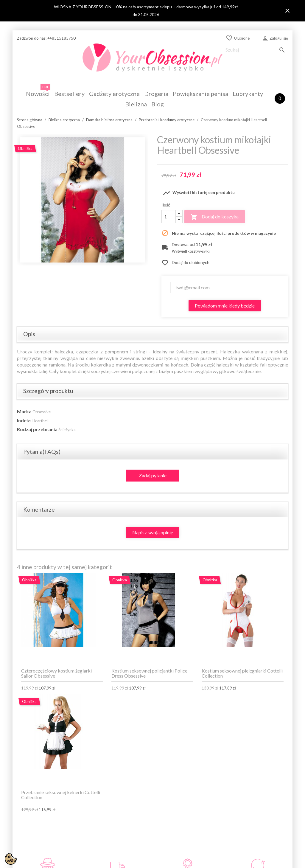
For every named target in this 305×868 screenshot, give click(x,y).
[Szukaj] (255, 50)
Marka (24, 411)
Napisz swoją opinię (153, 532)
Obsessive (42, 412)
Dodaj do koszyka (215, 217)
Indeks (24, 420)
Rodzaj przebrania (37, 429)
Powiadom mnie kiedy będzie (225, 306)
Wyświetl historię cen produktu (199, 193)
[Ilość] (169, 217)
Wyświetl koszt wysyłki (191, 251)
